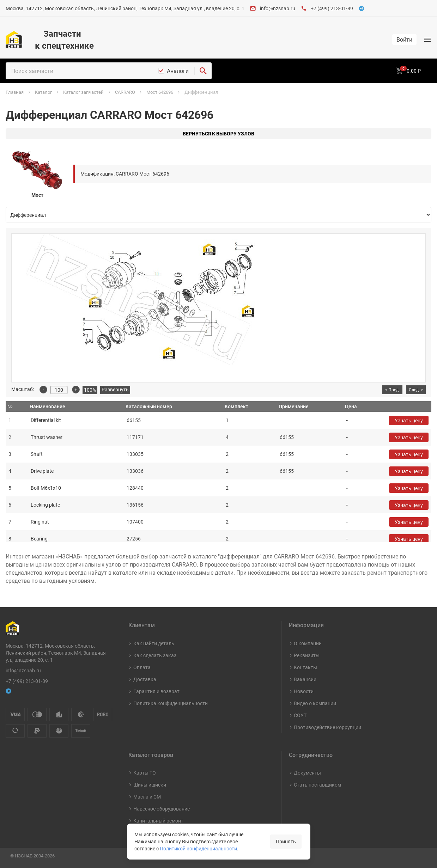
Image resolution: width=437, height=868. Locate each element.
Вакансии (305, 679)
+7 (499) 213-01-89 (332, 8)
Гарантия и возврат (156, 691)
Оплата (142, 667)
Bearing (39, 539)
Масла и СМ (147, 797)
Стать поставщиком (317, 785)
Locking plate (45, 505)
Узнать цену (409, 420)
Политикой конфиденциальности (198, 848)
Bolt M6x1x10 (46, 488)
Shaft (37, 454)
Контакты (305, 667)
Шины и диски (150, 785)
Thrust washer (47, 437)
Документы (307, 773)
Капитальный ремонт (158, 821)
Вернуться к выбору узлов (218, 133)
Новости (304, 691)
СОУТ (300, 715)
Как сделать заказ (155, 655)
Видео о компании (315, 703)
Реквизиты (307, 655)
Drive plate (42, 471)
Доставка (145, 679)
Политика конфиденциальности (171, 703)
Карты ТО (145, 773)
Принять (286, 841)
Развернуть (115, 389)
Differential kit (46, 420)
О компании (308, 643)
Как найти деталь (154, 643)
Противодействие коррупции (327, 727)
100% (90, 390)
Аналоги (178, 71)
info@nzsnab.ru (278, 8)
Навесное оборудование (162, 809)
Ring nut (40, 522)
